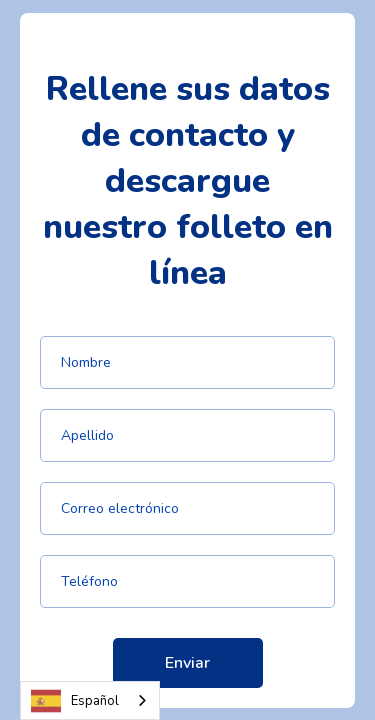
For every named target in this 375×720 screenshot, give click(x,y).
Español (75, 701)
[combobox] (90, 700)
